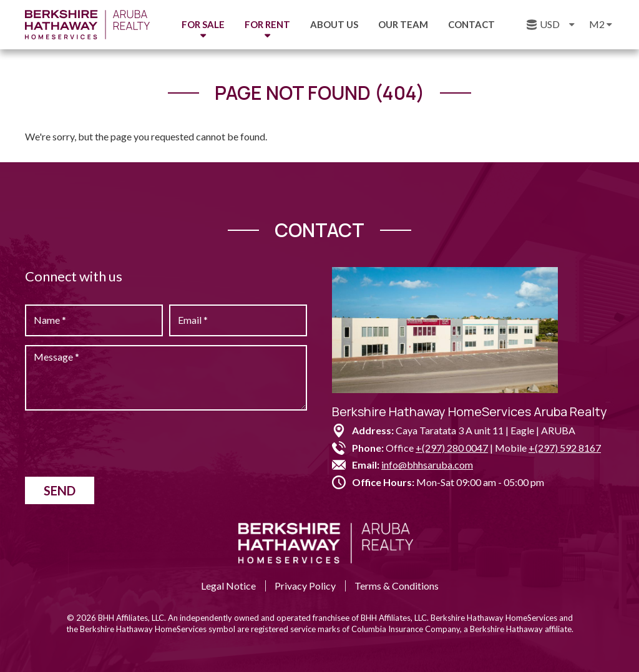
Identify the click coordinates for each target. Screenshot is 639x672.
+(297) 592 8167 (565, 448)
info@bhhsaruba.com (427, 465)
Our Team (403, 24)
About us (334, 24)
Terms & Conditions (397, 586)
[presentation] (120, 444)
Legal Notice (228, 586)
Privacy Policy (305, 586)
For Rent (267, 24)
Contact (471, 24)
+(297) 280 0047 (452, 448)
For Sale (203, 24)
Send (60, 490)
